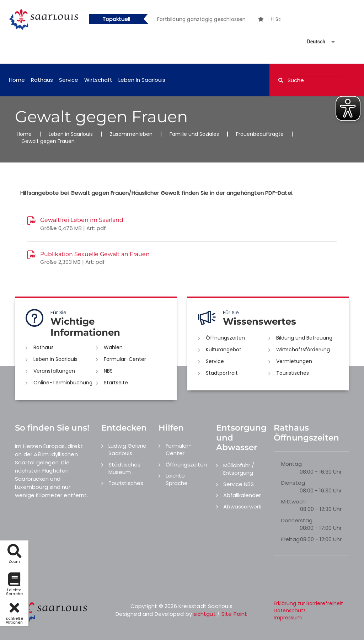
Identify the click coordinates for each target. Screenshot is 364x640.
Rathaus (42, 80)
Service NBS (239, 484)
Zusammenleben (131, 134)
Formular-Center (125, 359)
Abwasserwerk (242, 506)
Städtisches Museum (124, 468)
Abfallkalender (242, 495)
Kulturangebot (224, 350)
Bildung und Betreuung (304, 338)
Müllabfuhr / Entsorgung (239, 469)
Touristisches (293, 373)
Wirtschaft (98, 80)
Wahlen (113, 347)
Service (69, 80)
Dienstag (293, 483)
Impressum (288, 618)
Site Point (234, 614)
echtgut (204, 614)
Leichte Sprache (177, 479)
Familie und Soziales (194, 134)
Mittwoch (293, 502)
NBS (108, 371)
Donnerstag (297, 520)
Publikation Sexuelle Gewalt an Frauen (95, 254)
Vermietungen (294, 361)
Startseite (116, 383)
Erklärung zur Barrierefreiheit (308, 603)
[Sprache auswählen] (312, 42)
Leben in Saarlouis (142, 80)
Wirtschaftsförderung (303, 350)
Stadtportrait (222, 373)
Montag (291, 464)
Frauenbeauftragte (260, 134)
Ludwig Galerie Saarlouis (127, 449)
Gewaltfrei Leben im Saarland (82, 220)
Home (17, 80)
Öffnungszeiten (225, 338)
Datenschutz (290, 610)
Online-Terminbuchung (63, 383)
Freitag (290, 539)
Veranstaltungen (54, 371)
